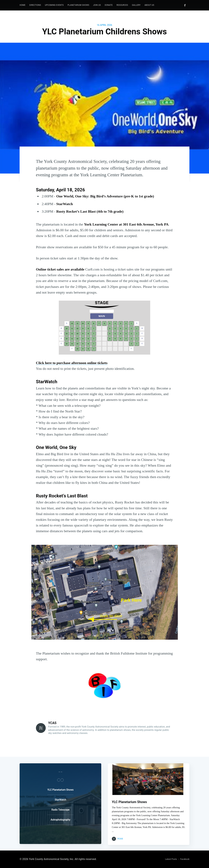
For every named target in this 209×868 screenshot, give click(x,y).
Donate (109, 5)
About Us (149, 5)
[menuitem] (23, 5)
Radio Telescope (60, 809)
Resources (122, 5)
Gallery (136, 5)
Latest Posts (171, 859)
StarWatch (60, 799)
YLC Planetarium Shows (60, 789)
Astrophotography (60, 819)
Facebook (185, 859)
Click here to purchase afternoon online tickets (72, 363)
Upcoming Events (54, 5)
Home (23, 5)
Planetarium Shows (78, 5)
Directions (35, 5)
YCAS (52, 723)
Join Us (97, 5)
